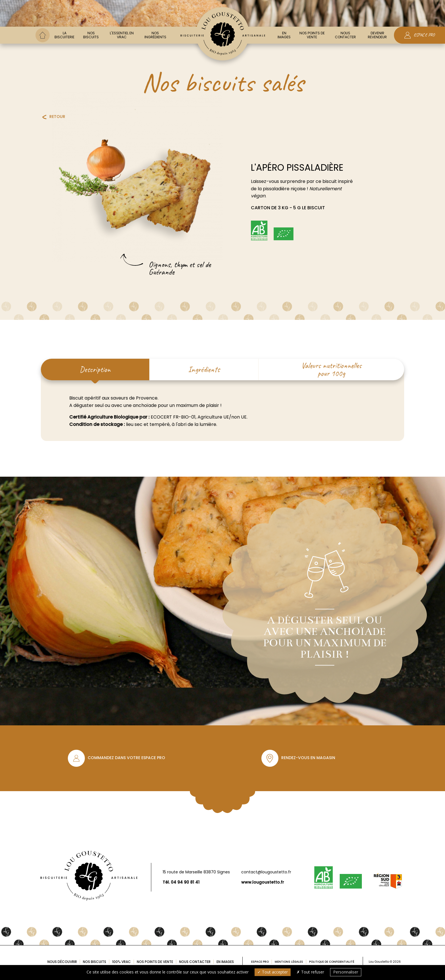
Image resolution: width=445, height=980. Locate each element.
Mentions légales (289, 962)
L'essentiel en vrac (122, 35)
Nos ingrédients (155, 35)
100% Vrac (121, 962)
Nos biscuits (91, 35)
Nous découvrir (62, 962)
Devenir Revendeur (377, 35)
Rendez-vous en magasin (308, 758)
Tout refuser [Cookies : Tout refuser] (310, 972)
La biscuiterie (64, 35)
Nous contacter (345, 35)
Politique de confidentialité (332, 962)
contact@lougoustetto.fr (266, 872)
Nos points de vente (312, 35)
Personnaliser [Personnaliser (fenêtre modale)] (346, 972)
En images (284, 35)
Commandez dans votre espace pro (126, 758)
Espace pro (260, 962)
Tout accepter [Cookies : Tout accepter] (273, 972)
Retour (57, 117)
